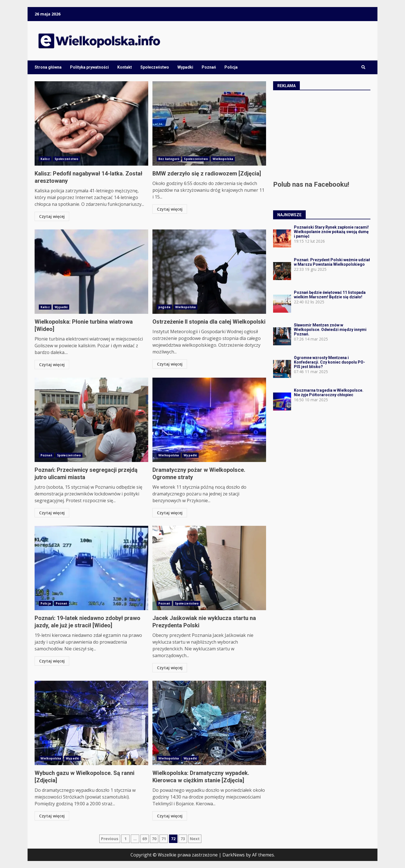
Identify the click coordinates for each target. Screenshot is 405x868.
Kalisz (45, 159)
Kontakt (125, 67)
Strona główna (48, 67)
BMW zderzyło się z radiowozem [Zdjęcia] (209, 123)
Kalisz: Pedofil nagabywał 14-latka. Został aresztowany (91, 123)
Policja (231, 67)
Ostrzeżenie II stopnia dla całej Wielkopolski (209, 272)
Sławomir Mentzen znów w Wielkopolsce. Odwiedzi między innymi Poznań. (330, 330)
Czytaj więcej (52, 216)
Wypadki (185, 67)
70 (154, 839)
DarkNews (234, 855)
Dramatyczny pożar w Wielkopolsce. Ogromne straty (209, 420)
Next (195, 839)
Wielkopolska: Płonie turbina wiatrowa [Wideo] (91, 272)
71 (164, 839)
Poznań (209, 67)
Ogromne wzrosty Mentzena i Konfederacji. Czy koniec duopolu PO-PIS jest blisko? (329, 362)
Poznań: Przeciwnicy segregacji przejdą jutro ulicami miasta (91, 420)
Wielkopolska (223, 159)
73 (183, 839)
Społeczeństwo (155, 67)
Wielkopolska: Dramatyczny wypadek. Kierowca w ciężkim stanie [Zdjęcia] (209, 723)
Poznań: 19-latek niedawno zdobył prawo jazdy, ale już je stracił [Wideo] (91, 568)
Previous (110, 839)
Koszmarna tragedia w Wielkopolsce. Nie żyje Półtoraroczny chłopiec (329, 393)
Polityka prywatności (89, 67)
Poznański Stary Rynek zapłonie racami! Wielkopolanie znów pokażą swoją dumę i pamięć (331, 232)
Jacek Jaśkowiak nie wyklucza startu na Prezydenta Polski (209, 568)
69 (145, 839)
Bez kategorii (169, 159)
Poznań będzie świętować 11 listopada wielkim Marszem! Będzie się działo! (330, 295)
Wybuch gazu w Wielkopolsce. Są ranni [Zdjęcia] (91, 723)
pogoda (164, 307)
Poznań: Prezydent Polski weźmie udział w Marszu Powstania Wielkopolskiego (332, 262)
